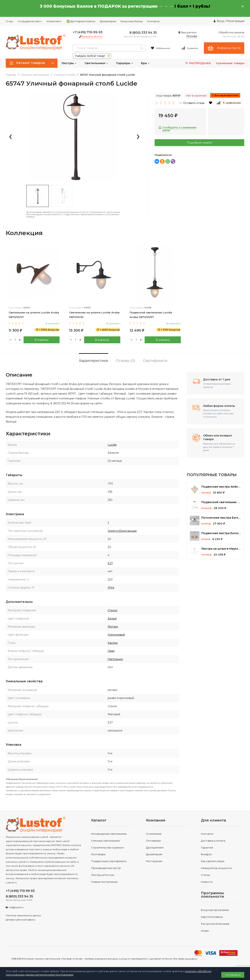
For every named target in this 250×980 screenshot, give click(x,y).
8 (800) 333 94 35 (143, 33)
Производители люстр (106, 868)
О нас (9, 21)
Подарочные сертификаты (109, 861)
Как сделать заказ (213, 861)
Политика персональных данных (23, 915)
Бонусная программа (215, 910)
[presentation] (11, 137)
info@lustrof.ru (16, 907)
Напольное (115, 659)
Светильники (96, 63)
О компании (154, 834)
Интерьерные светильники (109, 834)
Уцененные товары (230, 63)
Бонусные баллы (132, 21)
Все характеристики (225, 95)
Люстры (69, 63)
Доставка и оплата (213, 841)
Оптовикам (153, 841)
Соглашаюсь (233, 975)
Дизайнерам (108, 21)
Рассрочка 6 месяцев (215, 924)
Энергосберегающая (122, 531)
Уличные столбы (65, 75)
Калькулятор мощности (216, 868)
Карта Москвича (212, 917)
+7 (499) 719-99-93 (88, 32)
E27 (110, 563)
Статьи (205, 875)
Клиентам (54, 21)
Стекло (113, 610)
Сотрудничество (30, 21)
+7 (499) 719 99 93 (20, 891)
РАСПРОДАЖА (198, 63)
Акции (205, 931)
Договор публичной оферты (20, 920)
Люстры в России (103, 875)
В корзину (42, 340)
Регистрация (235, 21)
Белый (112, 619)
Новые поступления (104, 882)
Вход (220, 21)
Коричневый (116, 635)
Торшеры (125, 63)
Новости (207, 882)
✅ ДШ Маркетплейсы (81, 21)
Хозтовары (98, 854)
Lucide (112, 445)
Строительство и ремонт (108, 848)
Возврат (206, 854)
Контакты (153, 21)
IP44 (111, 588)
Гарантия (207, 848)
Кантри (113, 643)
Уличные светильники (35, 75)
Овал (111, 651)
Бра (145, 63)
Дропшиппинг (155, 848)
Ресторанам (154, 861)
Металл (113, 627)
